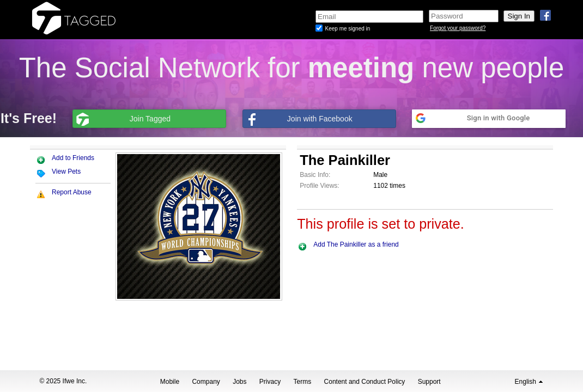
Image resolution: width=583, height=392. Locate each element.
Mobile (170, 382)
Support (429, 382)
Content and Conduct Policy (365, 382)
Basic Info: (315, 175)
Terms (303, 382)
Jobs (239, 382)
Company (206, 382)
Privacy (270, 382)
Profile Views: (319, 186)
